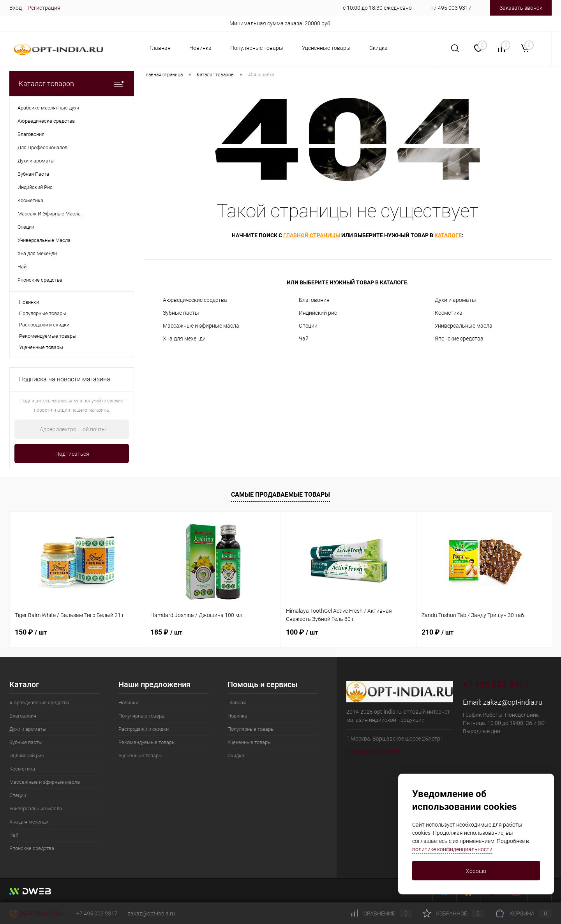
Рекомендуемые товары (48, 336)
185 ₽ (166, 632)
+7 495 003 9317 (451, 8)
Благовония (314, 300)
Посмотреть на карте (373, 751)
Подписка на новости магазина (65, 379)
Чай (304, 339)
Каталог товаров (72, 84)
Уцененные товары (326, 48)
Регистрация (44, 8)
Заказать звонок (521, 8)
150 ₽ (31, 632)
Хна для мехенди (184, 339)
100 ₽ (302, 632)
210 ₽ (438, 632)
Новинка (200, 48)
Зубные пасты (181, 313)
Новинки (29, 302)
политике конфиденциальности (452, 849)
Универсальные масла (464, 326)
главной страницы (312, 235)
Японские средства (459, 339)
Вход (16, 8)
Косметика (449, 313)
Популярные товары (257, 48)
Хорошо (476, 871)
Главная (160, 48)
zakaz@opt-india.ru (513, 702)
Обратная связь (38, 913)
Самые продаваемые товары (280, 495)
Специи (308, 326)
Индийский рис (318, 313)
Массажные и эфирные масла (201, 326)
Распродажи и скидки (44, 325)
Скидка (378, 48)
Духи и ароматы (455, 300)
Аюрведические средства (195, 300)
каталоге (448, 235)
